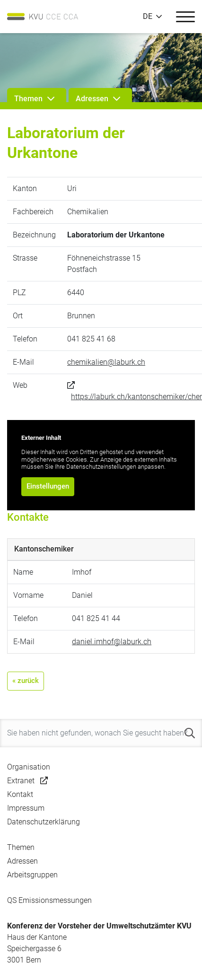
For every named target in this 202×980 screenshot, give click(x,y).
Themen (21, 847)
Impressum (26, 808)
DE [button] (148, 17)
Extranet (21, 781)
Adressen (22, 861)
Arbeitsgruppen (32, 875)
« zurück (26, 681)
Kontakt (20, 794)
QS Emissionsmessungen (49, 900)
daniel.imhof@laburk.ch (112, 642)
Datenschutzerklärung (44, 822)
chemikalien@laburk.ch (106, 362)
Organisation (29, 767)
